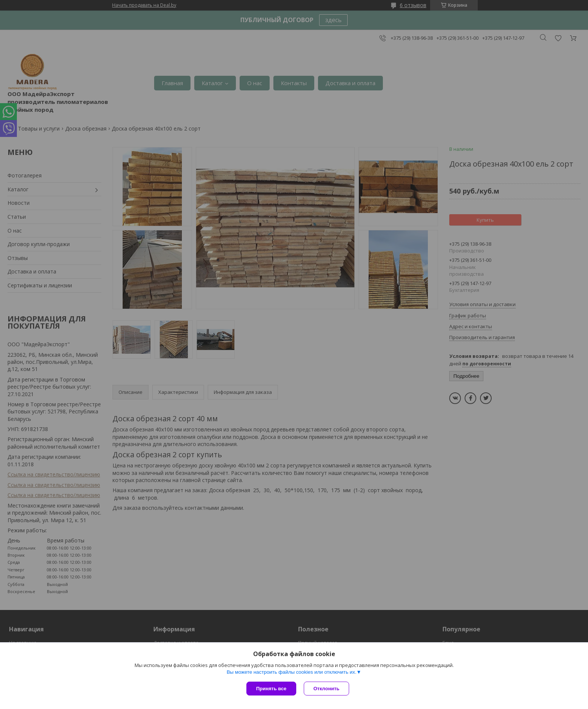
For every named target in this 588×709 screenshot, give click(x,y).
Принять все (271, 689)
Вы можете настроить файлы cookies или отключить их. (291, 672)
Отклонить (326, 689)
